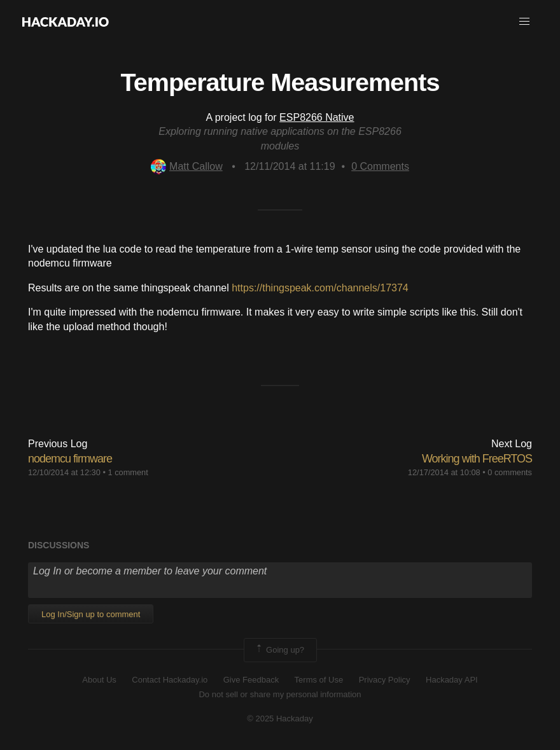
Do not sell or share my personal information (280, 694)
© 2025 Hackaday (280, 719)
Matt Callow (187, 166)
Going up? (279, 650)
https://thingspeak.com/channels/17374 (320, 288)
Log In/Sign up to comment (91, 614)
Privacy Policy (385, 680)
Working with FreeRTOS (477, 459)
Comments (380, 166)
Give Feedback (251, 680)
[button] (524, 22)
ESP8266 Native (317, 117)
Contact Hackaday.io (170, 680)
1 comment (128, 472)
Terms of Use (319, 680)
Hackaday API (452, 680)
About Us (99, 680)
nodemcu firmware (70, 459)
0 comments (510, 472)
